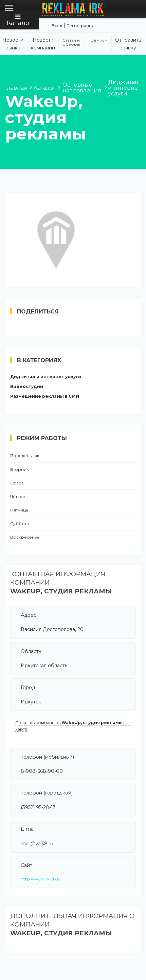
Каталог (20, 20)
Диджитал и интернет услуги (46, 377)
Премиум (98, 40)
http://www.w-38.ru (41, 879)
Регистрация (80, 26)
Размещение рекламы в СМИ (45, 396)
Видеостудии (27, 387)
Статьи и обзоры (71, 42)
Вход (57, 26)
